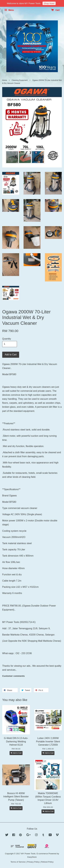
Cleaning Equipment (20, 80)
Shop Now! (49, 3)
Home (5, 80)
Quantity (7, 339)
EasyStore (32, 857)
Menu (9, 10)
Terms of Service (18, 862)
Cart (55, 10)
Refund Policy (47, 862)
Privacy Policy (33, 862)
